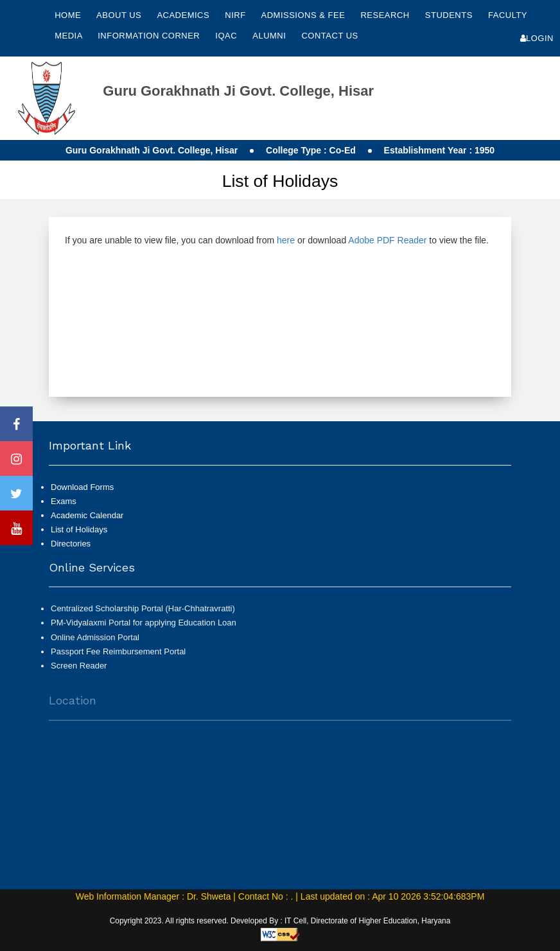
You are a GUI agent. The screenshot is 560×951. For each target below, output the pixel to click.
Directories (71, 544)
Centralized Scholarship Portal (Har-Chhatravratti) (143, 614)
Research (386, 15)
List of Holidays (79, 529)
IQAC (227, 36)
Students (450, 15)
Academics (184, 15)
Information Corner (150, 36)
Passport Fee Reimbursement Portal (118, 657)
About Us (120, 15)
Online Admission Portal (95, 642)
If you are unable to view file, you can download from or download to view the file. (277, 240)
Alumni (270, 36)
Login (537, 38)
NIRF (235, 15)
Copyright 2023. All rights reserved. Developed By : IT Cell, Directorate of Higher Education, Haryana (280, 921)
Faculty (508, 15)
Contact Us (329, 36)
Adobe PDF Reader (387, 240)
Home (68, 15)
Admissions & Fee (305, 15)
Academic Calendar (87, 515)
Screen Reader (79, 671)
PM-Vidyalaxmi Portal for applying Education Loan (144, 628)
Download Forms (82, 487)
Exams (64, 501)
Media (70, 36)
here (286, 240)
